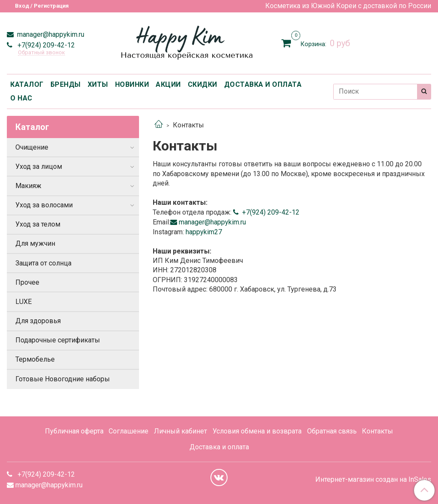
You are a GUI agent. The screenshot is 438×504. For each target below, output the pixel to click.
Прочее (27, 282)
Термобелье (35, 359)
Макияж (28, 186)
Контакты (377, 431)
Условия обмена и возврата (257, 431)
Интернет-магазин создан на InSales (373, 480)
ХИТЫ (98, 84)
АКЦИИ (168, 84)
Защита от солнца (43, 263)
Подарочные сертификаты (58, 340)
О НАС (21, 98)
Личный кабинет (181, 431)
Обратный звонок (41, 53)
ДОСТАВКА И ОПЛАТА (263, 84)
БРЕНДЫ (66, 84)
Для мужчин (35, 243)
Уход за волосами (44, 205)
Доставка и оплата (219, 447)
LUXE (24, 302)
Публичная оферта (74, 431)
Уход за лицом (39, 167)
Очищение (32, 147)
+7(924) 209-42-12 (45, 45)
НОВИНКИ (132, 84)
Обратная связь (332, 431)
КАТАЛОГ (27, 84)
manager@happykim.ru (50, 34)
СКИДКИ (203, 84)
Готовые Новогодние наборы (63, 379)
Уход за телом (38, 224)
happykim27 (203, 232)
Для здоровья (38, 321)
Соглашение (129, 431)
